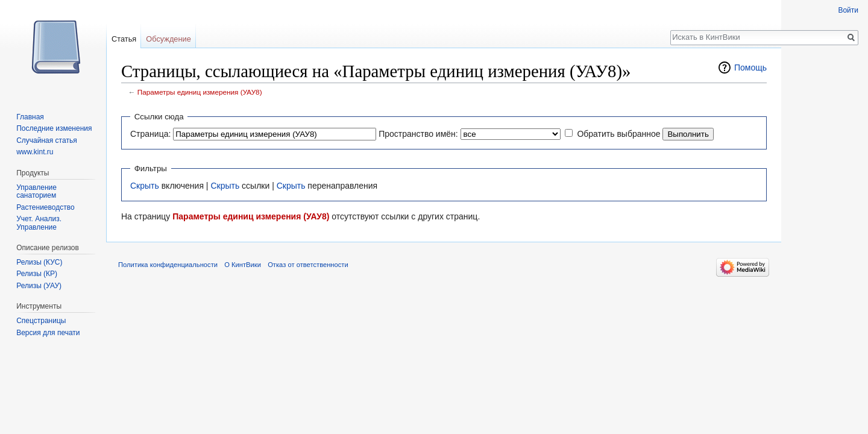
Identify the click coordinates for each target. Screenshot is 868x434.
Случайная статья (46, 140)
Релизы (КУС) (39, 262)
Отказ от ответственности (308, 265)
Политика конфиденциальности (168, 265)
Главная (30, 117)
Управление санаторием (36, 192)
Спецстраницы (41, 321)
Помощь (750, 68)
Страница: (150, 134)
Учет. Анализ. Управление (39, 223)
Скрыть (145, 186)
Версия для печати (48, 333)
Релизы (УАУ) (39, 286)
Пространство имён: (418, 134)
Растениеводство (45, 207)
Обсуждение (168, 39)
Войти (848, 10)
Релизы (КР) (37, 274)
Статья (124, 39)
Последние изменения (54, 128)
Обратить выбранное (618, 134)
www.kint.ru (35, 152)
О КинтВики (243, 265)
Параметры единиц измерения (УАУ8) (200, 92)
